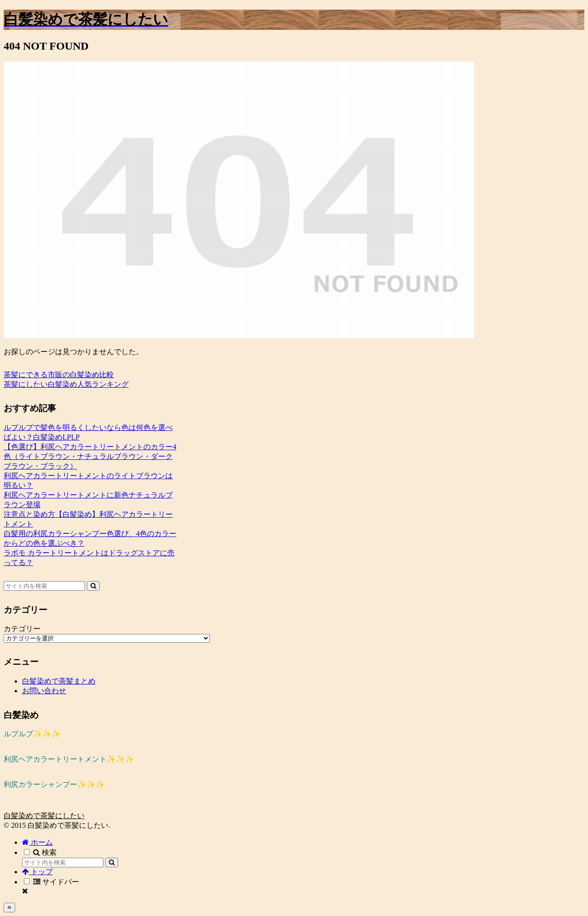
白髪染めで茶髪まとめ (59, 681)
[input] (44, 586)
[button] (93, 586)
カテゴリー (22, 629)
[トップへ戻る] (9, 908)
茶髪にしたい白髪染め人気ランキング (66, 384)
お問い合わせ (44, 691)
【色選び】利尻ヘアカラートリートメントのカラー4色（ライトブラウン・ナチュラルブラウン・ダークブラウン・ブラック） (90, 456)
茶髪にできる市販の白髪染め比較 (59, 375)
